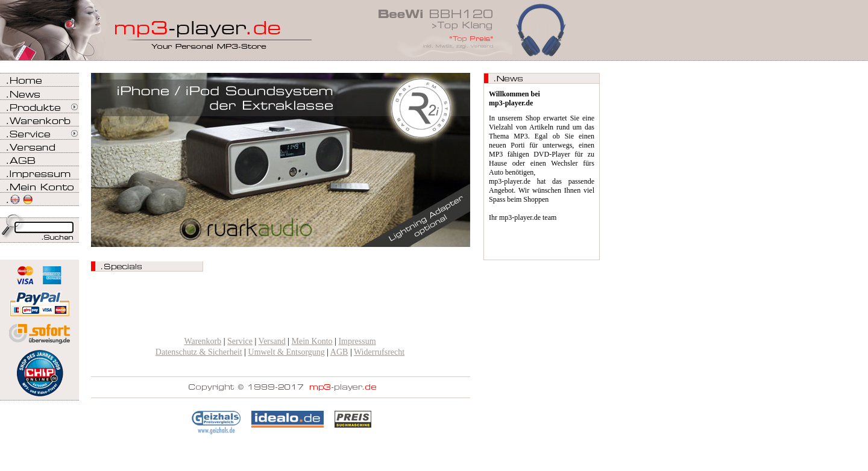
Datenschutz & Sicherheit (199, 352)
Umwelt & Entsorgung (287, 352)
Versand (272, 341)
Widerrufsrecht (379, 352)
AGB (339, 352)
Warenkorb (203, 341)
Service (240, 341)
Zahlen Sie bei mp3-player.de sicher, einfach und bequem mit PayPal (39, 300)
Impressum (357, 341)
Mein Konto (312, 341)
